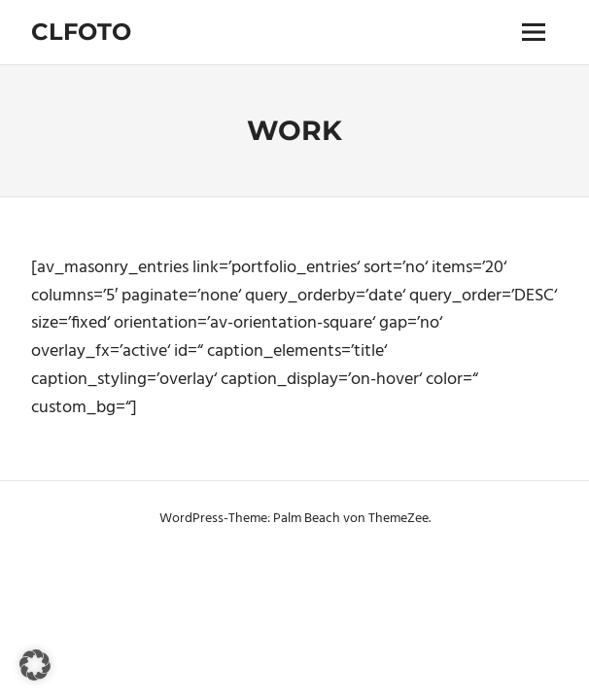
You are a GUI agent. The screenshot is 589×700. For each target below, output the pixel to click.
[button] (35, 665)
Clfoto (81, 32)
